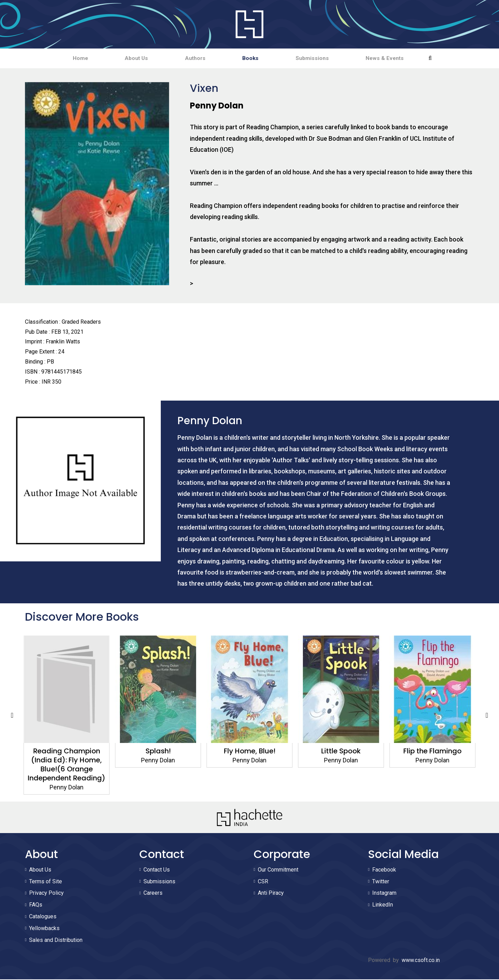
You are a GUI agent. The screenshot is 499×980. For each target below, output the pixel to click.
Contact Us (157, 870)
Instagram (384, 894)
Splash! (158, 752)
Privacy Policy (46, 894)
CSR (263, 882)
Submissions (325, 58)
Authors (191, 58)
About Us (124, 58)
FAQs (36, 905)
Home (59, 58)
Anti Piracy (271, 894)
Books (255, 58)
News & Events (406, 58)
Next (487, 716)
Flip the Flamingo (432, 752)
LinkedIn (383, 905)
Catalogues (43, 917)
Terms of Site (46, 882)
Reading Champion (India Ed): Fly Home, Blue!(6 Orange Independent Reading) (67, 765)
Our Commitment (278, 870)
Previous (12, 716)
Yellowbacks (44, 929)
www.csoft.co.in (421, 961)
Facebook (384, 870)
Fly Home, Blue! (250, 752)
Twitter (381, 882)
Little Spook (341, 752)
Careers (153, 894)
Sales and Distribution (56, 941)
